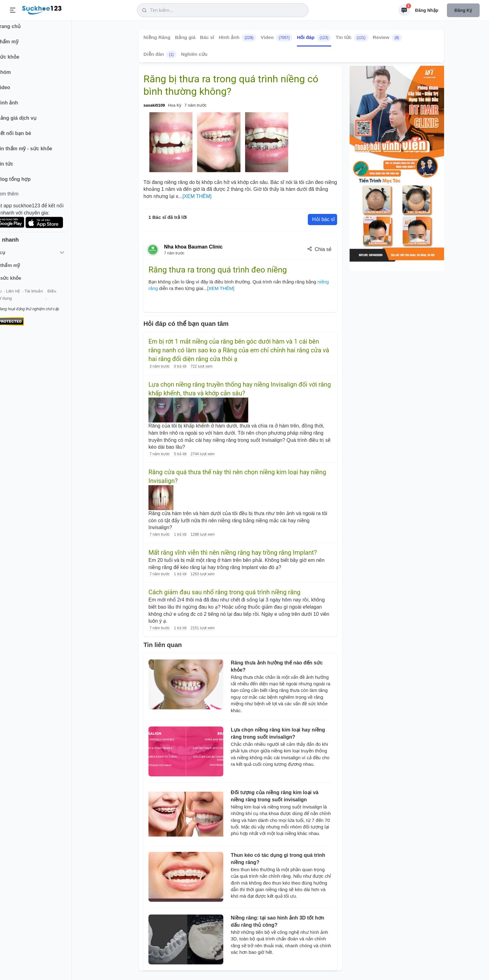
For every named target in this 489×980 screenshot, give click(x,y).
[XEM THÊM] (197, 196)
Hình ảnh (237, 38)
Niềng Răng (157, 37)
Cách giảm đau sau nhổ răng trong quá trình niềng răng (224, 592)
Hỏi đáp (314, 38)
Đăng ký (463, 10)
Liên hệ (35, 296)
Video (277, 38)
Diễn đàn (160, 55)
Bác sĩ (207, 37)
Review (387, 38)
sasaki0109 (154, 105)
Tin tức (352, 38)
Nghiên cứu (194, 54)
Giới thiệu (14, 296)
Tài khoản (55, 296)
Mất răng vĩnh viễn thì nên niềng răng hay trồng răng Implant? (233, 553)
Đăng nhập (427, 10)
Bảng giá (185, 37)
